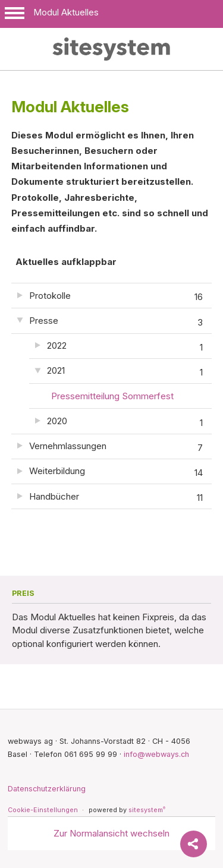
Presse (116, 323)
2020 (125, 423)
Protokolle (116, 297)
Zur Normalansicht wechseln (111, 833)
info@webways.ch (156, 754)
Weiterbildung (116, 473)
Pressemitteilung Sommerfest (112, 396)
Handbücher (116, 498)
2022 (125, 348)
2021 (125, 373)
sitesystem (147, 810)
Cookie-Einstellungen (43, 810)
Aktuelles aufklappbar (66, 262)
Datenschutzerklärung (47, 789)
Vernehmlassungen (116, 448)
